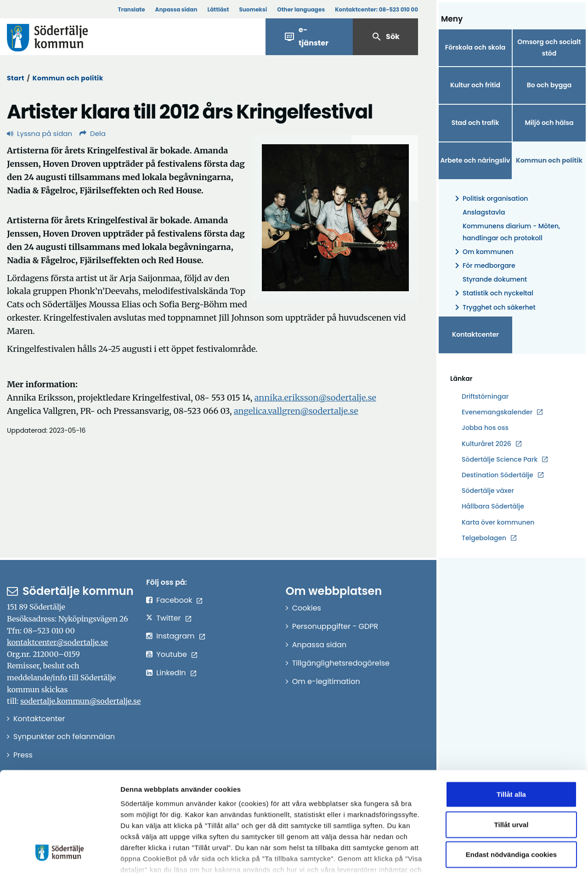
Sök (385, 37)
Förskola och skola (475, 47)
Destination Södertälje (498, 475)
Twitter (168, 618)
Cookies (307, 608)
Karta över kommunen (498, 522)
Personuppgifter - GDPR (335, 626)
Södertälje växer (488, 491)
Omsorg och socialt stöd (549, 48)
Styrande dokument (495, 279)
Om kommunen (483, 252)
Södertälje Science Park (500, 460)
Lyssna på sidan (40, 133)
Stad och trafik (475, 123)
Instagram (175, 636)
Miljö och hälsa (549, 123)
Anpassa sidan (176, 9)
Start (16, 78)
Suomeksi (253, 9)
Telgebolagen (484, 538)
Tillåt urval (512, 766)
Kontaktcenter (475, 334)
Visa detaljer (503, 858)
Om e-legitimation (326, 681)
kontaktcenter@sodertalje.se (57, 642)
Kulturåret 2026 (486, 444)
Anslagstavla (484, 212)
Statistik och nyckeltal (492, 293)
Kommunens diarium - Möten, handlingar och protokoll (511, 232)
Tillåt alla (511, 736)
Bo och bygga (549, 85)
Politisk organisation (490, 199)
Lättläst (218, 9)
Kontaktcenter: (376, 9)
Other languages (301, 9)
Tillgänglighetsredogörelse (341, 663)
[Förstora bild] (335, 218)
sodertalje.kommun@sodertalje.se (80, 701)
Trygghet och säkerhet (494, 308)
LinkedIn (171, 673)
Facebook (174, 600)
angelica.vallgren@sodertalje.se (296, 411)
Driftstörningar (485, 396)
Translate (131, 9)
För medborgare (483, 266)
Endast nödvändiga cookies (511, 796)
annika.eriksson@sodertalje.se (315, 398)
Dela (93, 133)
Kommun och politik (68, 78)
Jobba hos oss (485, 428)
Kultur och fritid (475, 85)
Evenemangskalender (497, 412)
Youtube (172, 654)
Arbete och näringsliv (475, 160)
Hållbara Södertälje (493, 506)
